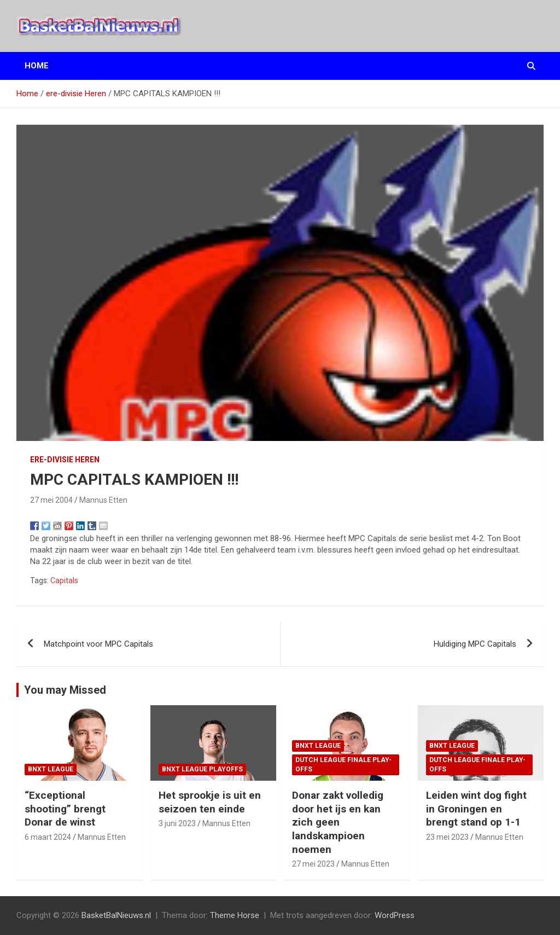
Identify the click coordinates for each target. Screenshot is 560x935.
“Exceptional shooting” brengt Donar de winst (65, 809)
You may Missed (65, 690)
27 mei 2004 (51, 500)
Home (37, 66)
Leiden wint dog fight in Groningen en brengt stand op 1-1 (476, 809)
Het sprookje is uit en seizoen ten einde (210, 802)
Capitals (64, 580)
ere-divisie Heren (65, 460)
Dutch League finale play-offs (343, 765)
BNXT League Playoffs (202, 769)
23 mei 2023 (447, 837)
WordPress (395, 915)
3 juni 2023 (177, 823)
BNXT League (51, 769)
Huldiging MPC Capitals (475, 644)
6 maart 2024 (48, 837)
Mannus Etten (103, 500)
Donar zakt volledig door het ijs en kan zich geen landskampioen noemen (338, 822)
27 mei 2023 (313, 864)
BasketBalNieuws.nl (116, 915)
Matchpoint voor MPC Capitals (98, 644)
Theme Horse (235, 915)
